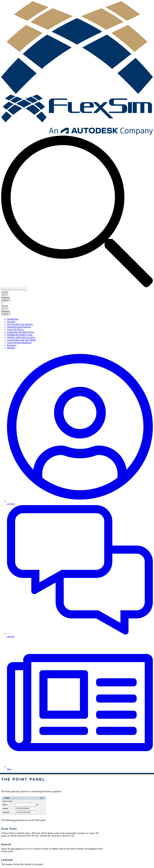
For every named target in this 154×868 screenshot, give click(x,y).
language (5, 297)
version (5, 292)
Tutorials (11, 322)
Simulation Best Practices (19, 327)
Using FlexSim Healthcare (19, 343)
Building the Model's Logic (20, 335)
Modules (11, 348)
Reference (12, 345)
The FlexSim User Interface (20, 324)
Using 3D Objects (15, 329)
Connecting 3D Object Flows (21, 332)
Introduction (13, 319)
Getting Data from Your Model (21, 340)
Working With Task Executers (21, 337)
